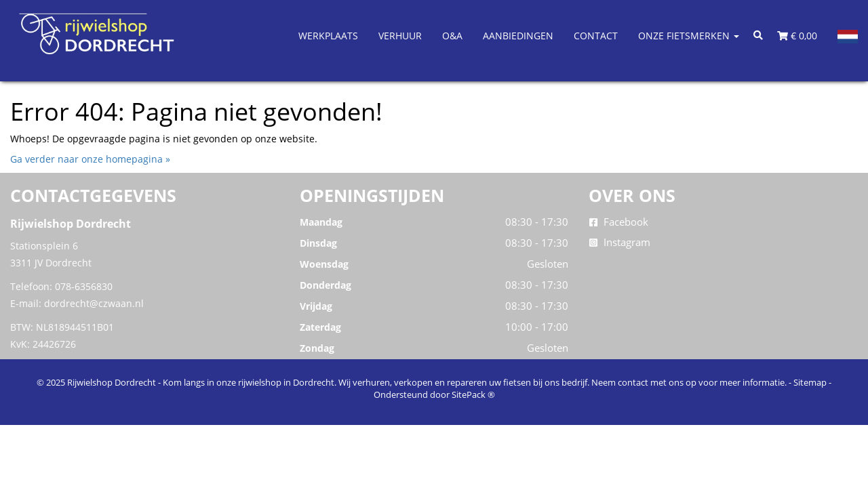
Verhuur (400, 36)
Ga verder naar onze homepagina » (90, 159)
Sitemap (810, 382)
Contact (596, 36)
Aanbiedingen (518, 36)
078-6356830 (84, 286)
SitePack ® (473, 394)
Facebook (619, 222)
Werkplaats (328, 36)
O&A (452, 36)
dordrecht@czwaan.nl (94, 303)
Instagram (620, 242)
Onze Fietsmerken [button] (689, 36)
